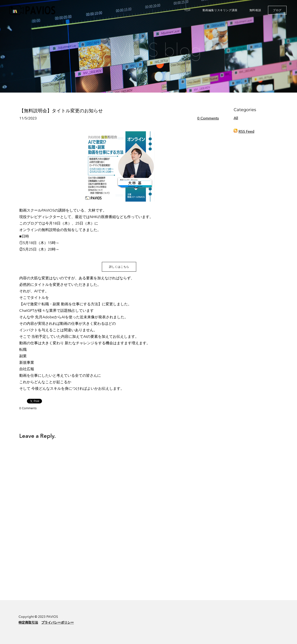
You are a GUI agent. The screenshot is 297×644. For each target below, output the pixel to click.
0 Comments (208, 118)
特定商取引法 (28, 623)
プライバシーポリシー (58, 623)
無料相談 (255, 10)
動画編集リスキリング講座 (220, 10)
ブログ (277, 10)
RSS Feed (246, 131)
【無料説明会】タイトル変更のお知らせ (61, 111)
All (236, 118)
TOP (187, 10)
